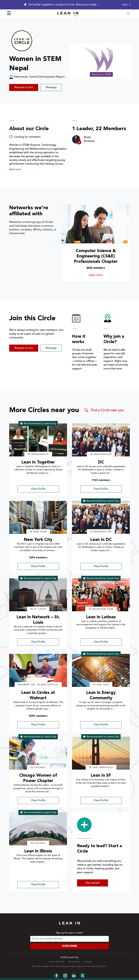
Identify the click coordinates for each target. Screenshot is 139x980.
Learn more (104, 275)
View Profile (38, 489)
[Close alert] (126, 5)
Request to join (24, 87)
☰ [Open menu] (9, 14)
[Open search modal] (128, 14)
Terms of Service (57, 962)
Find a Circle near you (104, 410)
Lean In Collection (99, 966)
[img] (38, 440)
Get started (93, 883)
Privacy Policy (74, 962)
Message (51, 87)
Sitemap (88, 962)
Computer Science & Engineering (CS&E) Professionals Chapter (96, 256)
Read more (15, 170)
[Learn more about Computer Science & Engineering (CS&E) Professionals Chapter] (96, 224)
